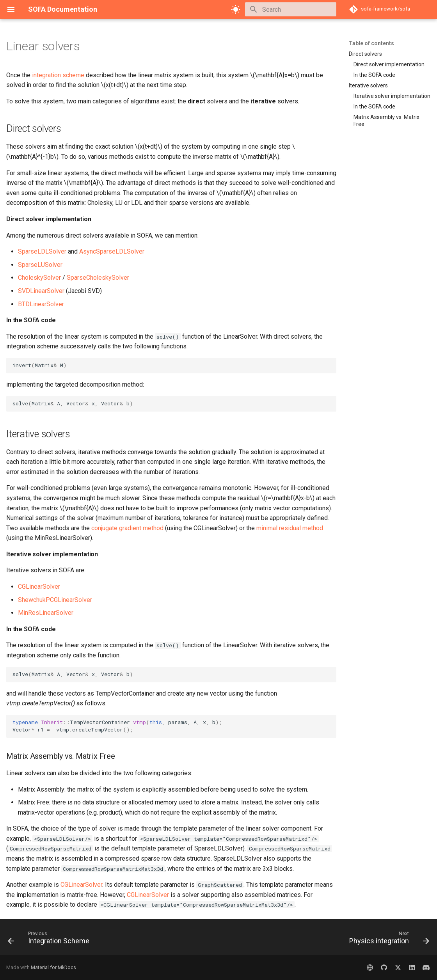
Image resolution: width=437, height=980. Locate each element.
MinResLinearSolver (46, 613)
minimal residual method (290, 528)
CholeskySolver (39, 278)
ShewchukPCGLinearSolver (55, 600)
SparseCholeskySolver (98, 278)
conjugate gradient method (127, 528)
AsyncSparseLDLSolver (112, 251)
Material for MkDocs (53, 967)
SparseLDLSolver (42, 251)
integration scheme (58, 75)
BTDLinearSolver (41, 304)
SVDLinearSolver (41, 291)
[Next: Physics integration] (387, 939)
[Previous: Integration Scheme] (51, 939)
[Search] (291, 9)
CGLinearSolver (39, 587)
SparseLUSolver (40, 265)
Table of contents (371, 43)
